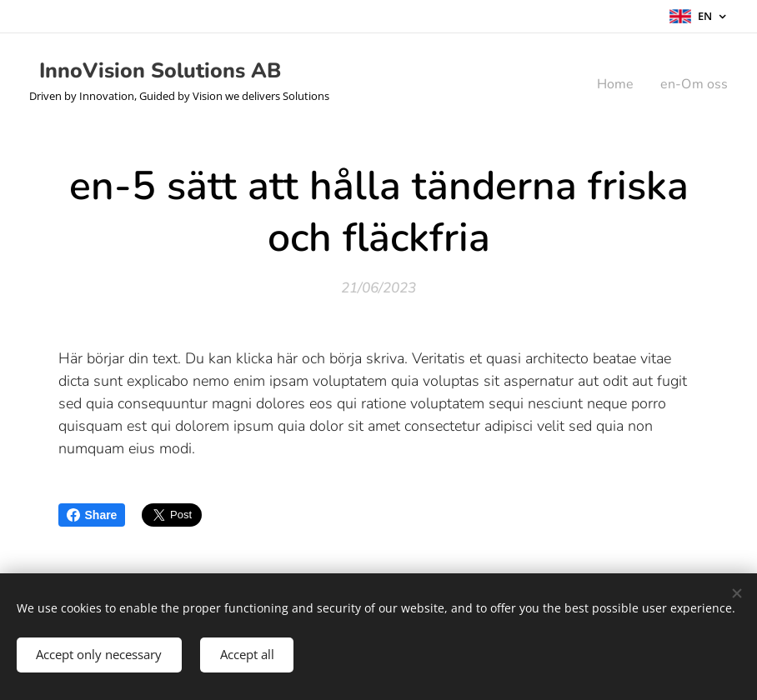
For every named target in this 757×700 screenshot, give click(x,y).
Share (92, 515)
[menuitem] (614, 84)
